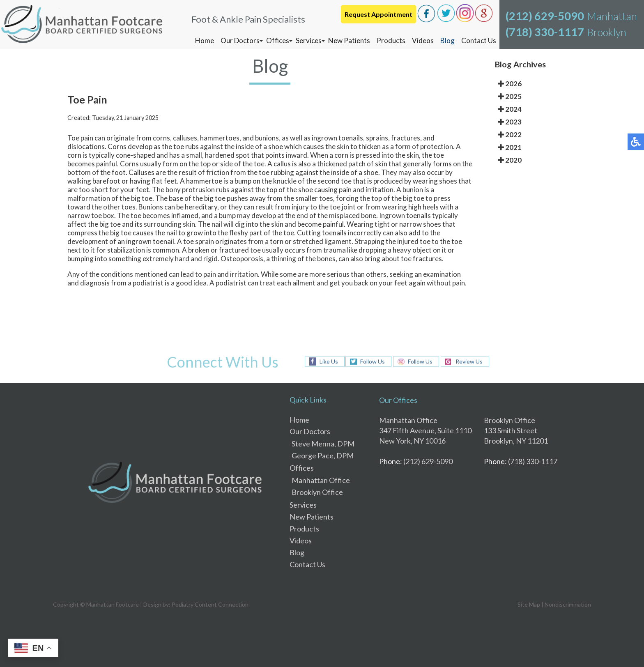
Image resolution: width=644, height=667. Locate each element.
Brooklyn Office (317, 492)
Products (391, 40)
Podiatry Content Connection (210, 604)
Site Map (529, 604)
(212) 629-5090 (545, 16)
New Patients (349, 40)
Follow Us (373, 362)
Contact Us (479, 40)
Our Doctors (240, 40)
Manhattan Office (321, 480)
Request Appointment (378, 14)
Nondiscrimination (568, 604)
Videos (423, 40)
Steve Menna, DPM (323, 444)
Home (205, 40)
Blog (447, 40)
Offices (278, 40)
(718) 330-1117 (545, 32)
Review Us (469, 362)
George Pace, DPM (323, 455)
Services (309, 40)
